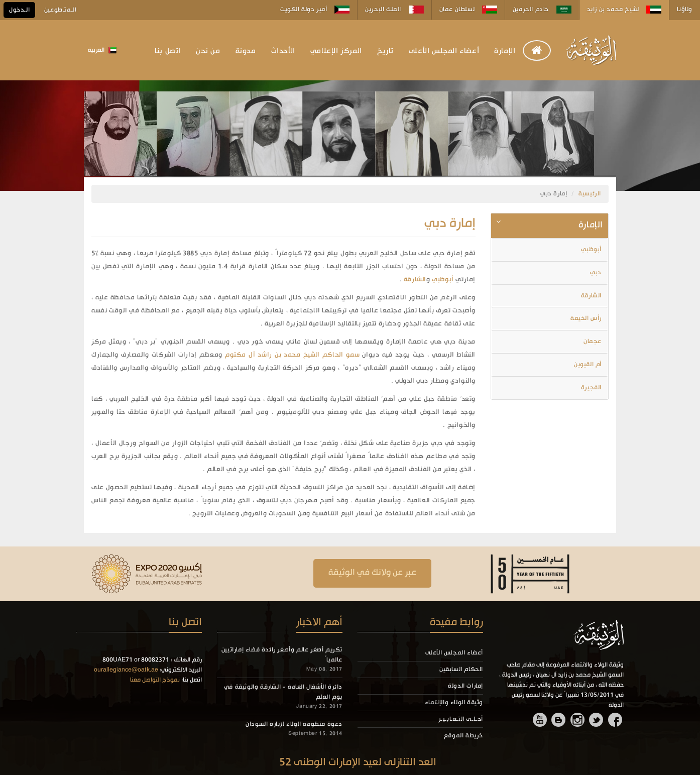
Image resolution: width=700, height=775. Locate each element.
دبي (596, 273)
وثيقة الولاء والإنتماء (454, 703)
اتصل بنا (168, 51)
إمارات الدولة (465, 686)
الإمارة (505, 51)
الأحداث (283, 51)
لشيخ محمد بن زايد (624, 10)
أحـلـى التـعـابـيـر (461, 719)
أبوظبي (442, 280)
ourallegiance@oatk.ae (126, 670)
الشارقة (415, 280)
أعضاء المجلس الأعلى (444, 51)
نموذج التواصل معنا (155, 680)
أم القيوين (588, 365)
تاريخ (385, 51)
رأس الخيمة (586, 318)
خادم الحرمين (542, 10)
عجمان (593, 342)
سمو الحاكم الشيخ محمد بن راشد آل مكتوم (291, 355)
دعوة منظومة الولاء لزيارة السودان (294, 724)
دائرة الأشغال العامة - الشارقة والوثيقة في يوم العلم (283, 692)
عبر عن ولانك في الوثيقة (372, 573)
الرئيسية (590, 194)
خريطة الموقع (463, 736)
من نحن (208, 51)
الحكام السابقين (461, 670)
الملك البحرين (394, 10)
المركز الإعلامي (336, 51)
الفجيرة (591, 388)
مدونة (246, 51)
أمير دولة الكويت (315, 10)
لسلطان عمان (468, 10)
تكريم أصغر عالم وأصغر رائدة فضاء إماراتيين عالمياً (282, 655)
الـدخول (19, 10)
